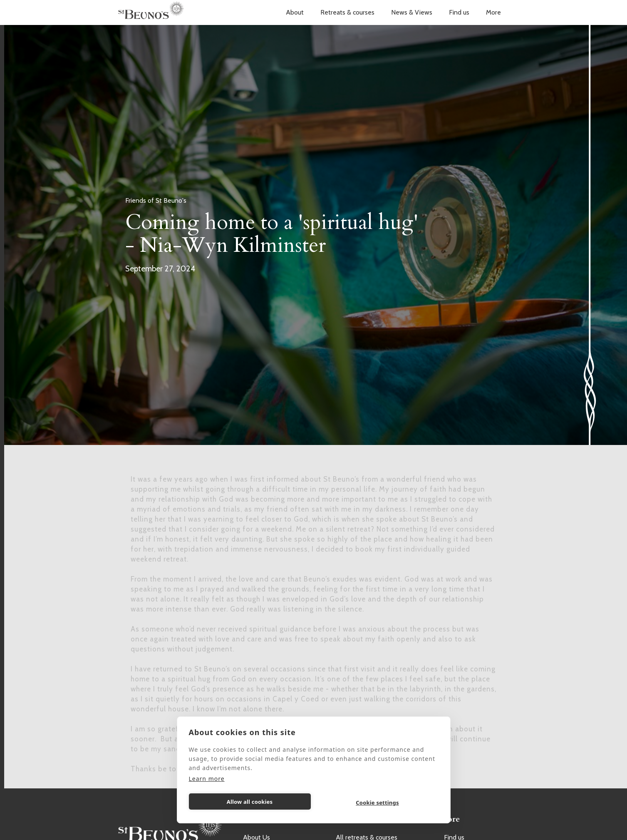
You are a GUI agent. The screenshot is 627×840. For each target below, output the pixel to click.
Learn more (207, 779)
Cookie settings (377, 803)
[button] (295, 12)
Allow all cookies (250, 802)
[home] (151, 12)
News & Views (412, 12)
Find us (459, 12)
